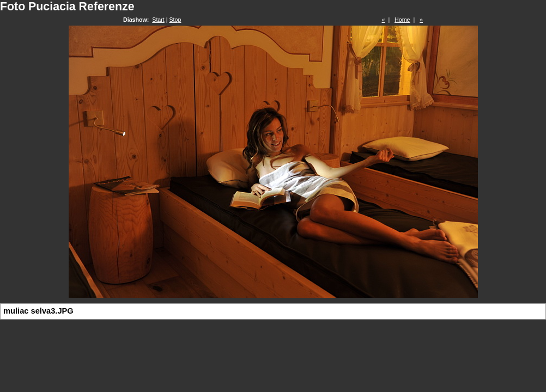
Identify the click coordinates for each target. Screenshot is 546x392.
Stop (175, 20)
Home (402, 20)
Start (158, 20)
